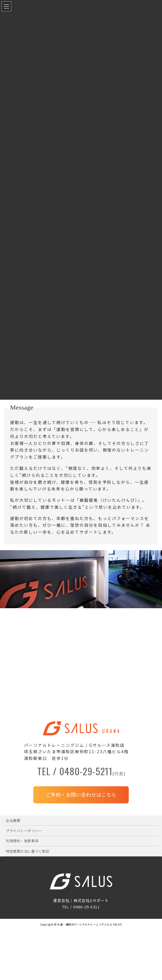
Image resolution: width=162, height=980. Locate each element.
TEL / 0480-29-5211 (81, 772)
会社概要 (13, 820)
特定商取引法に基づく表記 (27, 851)
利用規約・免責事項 (22, 841)
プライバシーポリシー (24, 830)
